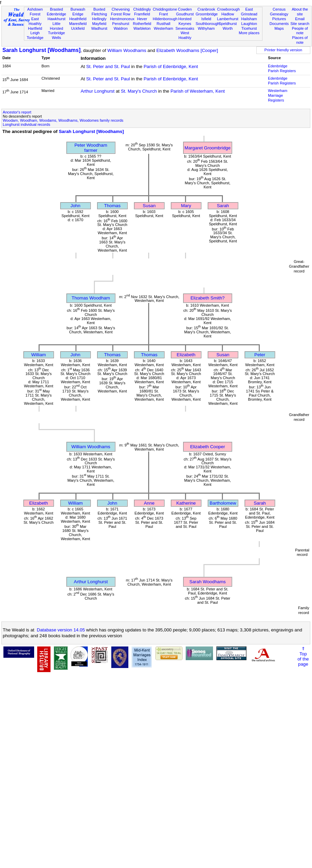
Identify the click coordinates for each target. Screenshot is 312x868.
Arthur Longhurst (97, 91)
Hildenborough (165, 19)
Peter (260, 355)
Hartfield (35, 28)
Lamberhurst (228, 19)
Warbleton (142, 28)
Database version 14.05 (61, 630)
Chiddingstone (165, 9)
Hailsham (249, 19)
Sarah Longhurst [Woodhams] (41, 50)
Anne (149, 503)
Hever (142, 19)
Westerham (164, 28)
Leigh (35, 33)
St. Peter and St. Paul (108, 66)
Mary (186, 206)
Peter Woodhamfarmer (91, 148)
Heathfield (78, 19)
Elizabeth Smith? (208, 298)
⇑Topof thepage (303, 656)
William (39, 355)
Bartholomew (223, 503)
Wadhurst (99, 28)
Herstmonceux (122, 19)
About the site (300, 12)
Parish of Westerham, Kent (197, 91)
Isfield (206, 19)
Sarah (223, 206)
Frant (164, 14)
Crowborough (229, 9)
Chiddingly (142, 9)
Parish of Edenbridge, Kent (171, 66)
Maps (279, 28)
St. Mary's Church (139, 91)
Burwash (78, 9)
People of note (300, 31)
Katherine (186, 503)
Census (279, 9)
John (76, 206)
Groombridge (207, 14)
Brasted (56, 9)
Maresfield (78, 24)
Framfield (142, 14)
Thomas (112, 206)
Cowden (185, 9)
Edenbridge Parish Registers (282, 68)
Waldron (121, 28)
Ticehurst (249, 28)
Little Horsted (56, 26)
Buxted (99, 9)
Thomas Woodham (91, 298)
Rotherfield (142, 24)
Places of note (300, 40)
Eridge (78, 14)
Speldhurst (228, 24)
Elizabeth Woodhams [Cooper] (187, 50)
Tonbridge (35, 38)
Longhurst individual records (26, 124)
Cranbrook (206, 9)
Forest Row (121, 14)
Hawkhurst (56, 19)
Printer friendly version (283, 50)
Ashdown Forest (35, 12)
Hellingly (99, 19)
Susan (149, 206)
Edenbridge (56, 14)
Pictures (279, 19)
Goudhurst (185, 14)
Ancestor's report (17, 112)
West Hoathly (185, 35)
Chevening (121, 9)
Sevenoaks (185, 28)
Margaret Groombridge (208, 148)
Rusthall (164, 24)
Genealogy (279, 14)
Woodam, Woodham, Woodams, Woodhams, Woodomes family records (63, 120)
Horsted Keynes (185, 21)
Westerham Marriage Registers (278, 95)
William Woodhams (127, 50)
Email (300, 19)
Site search (300, 24)
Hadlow (228, 14)
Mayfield (99, 24)
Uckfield (78, 28)
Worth (228, 28)
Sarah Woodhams (208, 582)
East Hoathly (35, 21)
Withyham (206, 28)
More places (249, 33)
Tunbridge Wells (57, 35)
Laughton (249, 24)
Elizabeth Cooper (208, 447)
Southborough (208, 24)
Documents (279, 24)
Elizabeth (186, 355)
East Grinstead (249, 12)
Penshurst (120, 24)
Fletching (99, 14)
